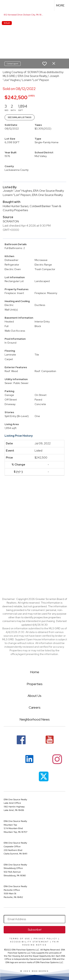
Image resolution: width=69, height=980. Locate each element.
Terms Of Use (20, 939)
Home (35, 672)
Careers (35, 707)
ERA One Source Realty (15, 799)
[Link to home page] (6, 6)
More (60, 5)
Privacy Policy (45, 939)
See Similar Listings (20, 117)
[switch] (45, 64)
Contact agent (13, 64)
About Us (34, 696)
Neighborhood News (35, 719)
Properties (35, 684)
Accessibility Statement (30, 942)
